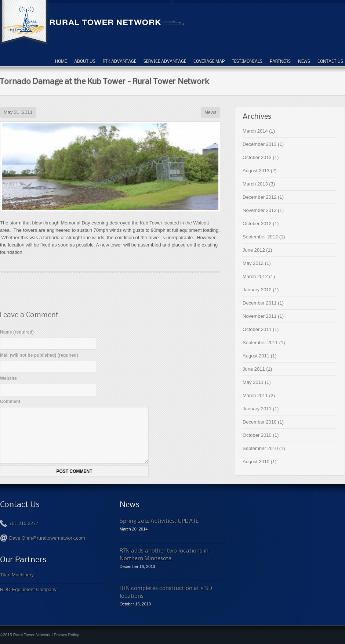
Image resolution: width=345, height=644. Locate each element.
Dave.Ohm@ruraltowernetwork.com (47, 538)
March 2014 (255, 131)
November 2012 (260, 210)
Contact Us (330, 61)
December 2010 (260, 422)
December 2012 (260, 197)
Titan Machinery (17, 575)
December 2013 (260, 144)
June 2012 (254, 250)
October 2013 (257, 157)
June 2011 (254, 369)
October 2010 (257, 435)
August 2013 (256, 171)
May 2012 (253, 263)
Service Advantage (165, 61)
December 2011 (260, 303)
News (304, 61)
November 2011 (260, 316)
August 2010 (256, 462)
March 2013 (255, 184)
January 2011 (257, 409)
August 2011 (256, 356)
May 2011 (253, 382)
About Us (85, 61)
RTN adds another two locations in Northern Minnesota (164, 554)
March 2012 (255, 276)
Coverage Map (209, 61)
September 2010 (260, 448)
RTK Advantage (119, 61)
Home (61, 61)
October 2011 (257, 329)
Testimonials (247, 61)
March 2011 (255, 395)
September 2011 (260, 343)
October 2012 (257, 224)
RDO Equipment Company (28, 589)
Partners (280, 61)
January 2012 (257, 290)
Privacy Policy (66, 635)
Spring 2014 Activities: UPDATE (159, 521)
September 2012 (260, 237)
